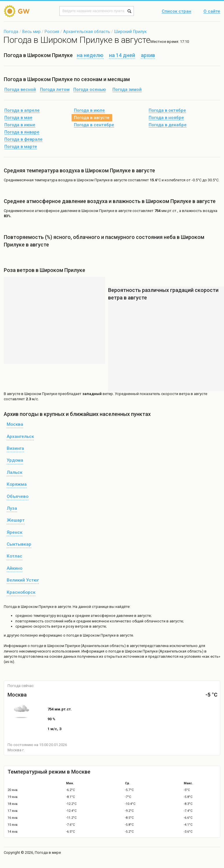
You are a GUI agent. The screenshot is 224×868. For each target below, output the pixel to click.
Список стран (176, 12)
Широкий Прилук (130, 32)
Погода (11, 32)
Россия (52, 32)
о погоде (36, 646)
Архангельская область (87, 32)
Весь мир (31, 32)
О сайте (212, 12)
